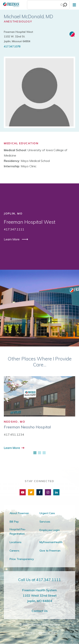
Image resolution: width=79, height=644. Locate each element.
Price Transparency (22, 559)
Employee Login (50, 530)
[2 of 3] (39, 453)
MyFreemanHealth (51, 542)
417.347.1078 (12, 46)
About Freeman (19, 513)
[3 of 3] (44, 453)
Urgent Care (47, 513)
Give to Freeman (50, 551)
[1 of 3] (35, 453)
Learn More (12, 239)
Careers (14, 551)
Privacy (30, 633)
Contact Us (40, 611)
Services (45, 522)
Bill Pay (14, 522)
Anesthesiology (18, 21)
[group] (39, 413)
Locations (16, 542)
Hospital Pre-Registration (18, 531)
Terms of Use (47, 633)
